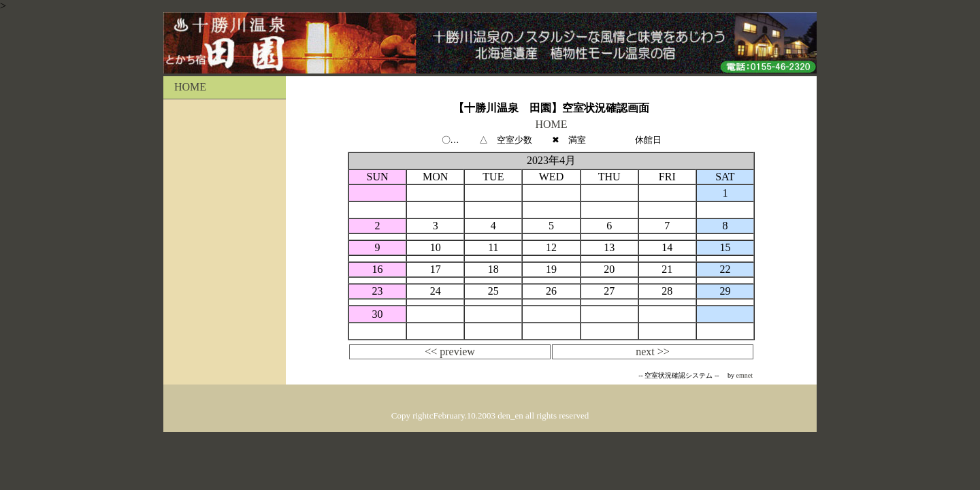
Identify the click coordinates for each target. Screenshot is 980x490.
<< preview (450, 352)
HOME (185, 87)
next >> (653, 352)
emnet (745, 375)
